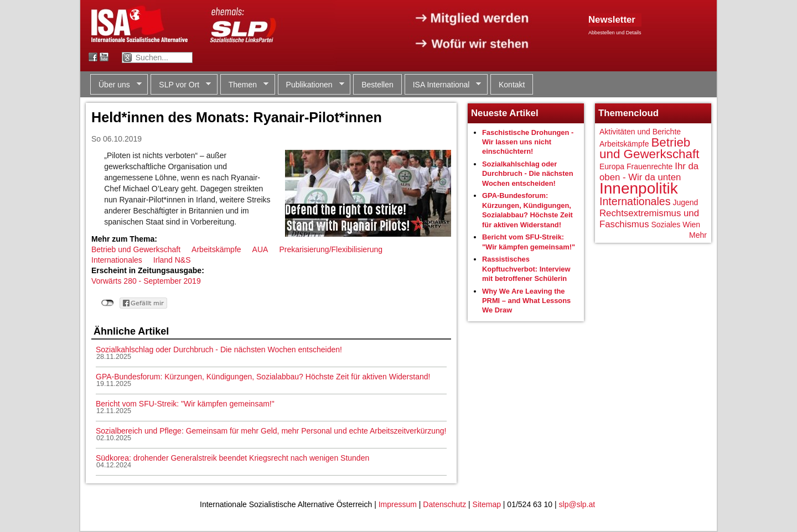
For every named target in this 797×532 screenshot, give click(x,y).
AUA (260, 249)
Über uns (116, 85)
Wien (691, 225)
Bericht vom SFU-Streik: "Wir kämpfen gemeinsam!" (185, 404)
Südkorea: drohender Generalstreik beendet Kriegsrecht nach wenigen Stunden (232, 458)
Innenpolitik (639, 188)
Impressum (398, 504)
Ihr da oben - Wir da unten (649, 172)
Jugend (685, 202)
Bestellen (377, 85)
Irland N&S (172, 260)
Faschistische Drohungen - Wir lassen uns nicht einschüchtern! (528, 142)
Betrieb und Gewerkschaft (136, 249)
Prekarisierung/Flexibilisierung (331, 249)
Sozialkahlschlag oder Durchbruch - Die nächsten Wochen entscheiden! (219, 350)
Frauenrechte (649, 166)
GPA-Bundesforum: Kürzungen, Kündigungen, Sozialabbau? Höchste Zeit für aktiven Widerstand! (263, 377)
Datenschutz (444, 504)
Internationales (117, 260)
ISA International (443, 85)
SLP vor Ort (181, 85)
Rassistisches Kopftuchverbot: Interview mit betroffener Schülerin (526, 269)
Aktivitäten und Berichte (640, 132)
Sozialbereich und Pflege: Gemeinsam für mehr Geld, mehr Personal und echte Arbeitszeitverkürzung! (271, 431)
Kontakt (512, 85)
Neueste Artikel (505, 113)
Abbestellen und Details (615, 33)
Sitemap (487, 504)
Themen (244, 85)
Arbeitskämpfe (216, 249)
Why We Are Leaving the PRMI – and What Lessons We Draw (526, 301)
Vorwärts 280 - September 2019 (146, 281)
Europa (612, 166)
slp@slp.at (577, 504)
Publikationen (311, 85)
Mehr (698, 235)
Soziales (666, 225)
